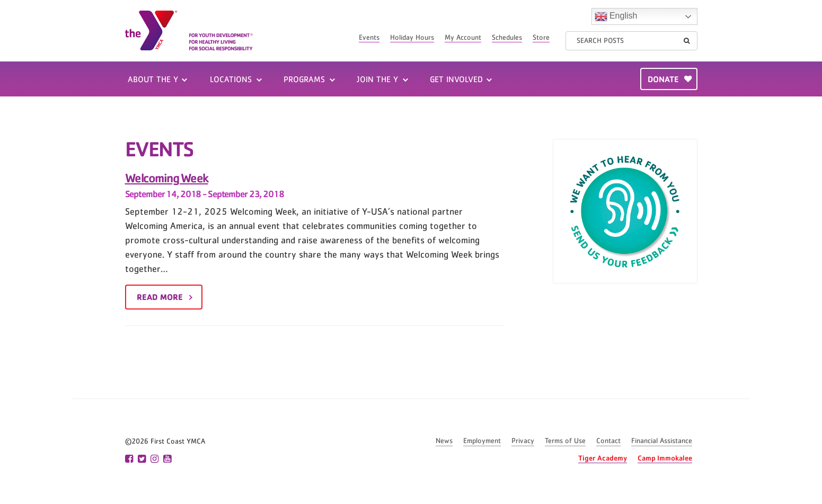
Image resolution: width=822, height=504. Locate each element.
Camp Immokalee (665, 458)
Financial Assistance (662, 441)
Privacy (523, 441)
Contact (608, 441)
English (616, 16)
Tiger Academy (603, 458)
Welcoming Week (167, 178)
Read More (160, 297)
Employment (482, 441)
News (444, 441)
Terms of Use (565, 441)
